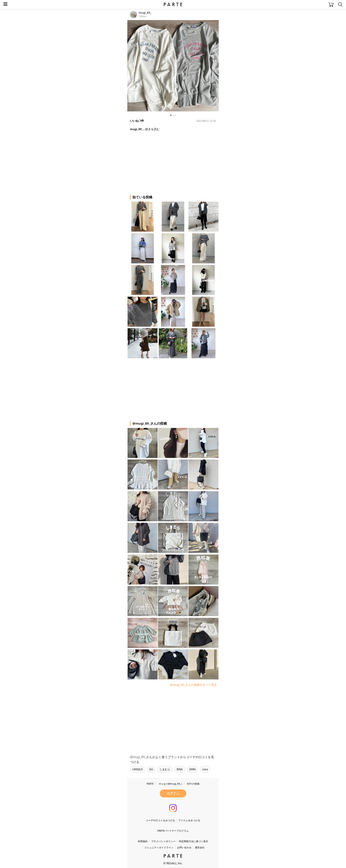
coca (205, 769)
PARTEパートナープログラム (173, 831)
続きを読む (152, 129)
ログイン (173, 793)
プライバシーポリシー (163, 841)
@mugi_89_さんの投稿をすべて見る (193, 685)
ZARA (192, 769)
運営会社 (200, 847)
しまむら (165, 769)
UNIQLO (138, 769)
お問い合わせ (184, 847)
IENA (180, 769)
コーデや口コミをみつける (160, 820)
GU (151, 769)
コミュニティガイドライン (159, 847)
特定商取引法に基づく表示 (194, 841)
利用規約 (143, 841)
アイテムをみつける (189, 820)
